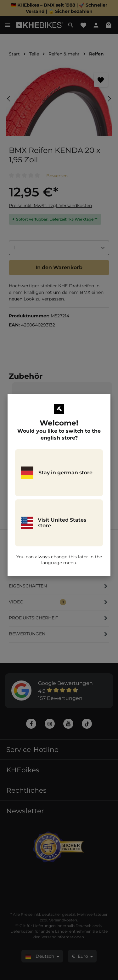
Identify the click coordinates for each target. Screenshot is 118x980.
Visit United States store (53, 523)
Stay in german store (57, 473)
